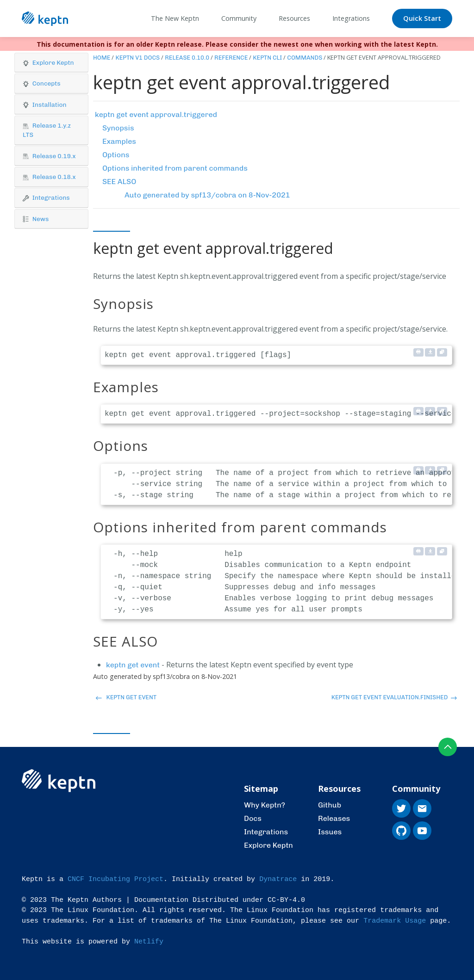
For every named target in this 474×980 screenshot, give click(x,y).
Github (330, 805)
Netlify (149, 942)
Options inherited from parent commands (175, 168)
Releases (334, 818)
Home (102, 58)
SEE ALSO (119, 182)
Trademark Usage (395, 921)
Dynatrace (278, 879)
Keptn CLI (267, 58)
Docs (253, 818)
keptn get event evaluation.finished (394, 697)
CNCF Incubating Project (115, 879)
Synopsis (118, 128)
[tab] (51, 63)
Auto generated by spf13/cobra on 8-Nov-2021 (207, 195)
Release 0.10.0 (187, 58)
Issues (330, 832)
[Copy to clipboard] (442, 352)
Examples (119, 141)
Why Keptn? (265, 805)
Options (116, 155)
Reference (231, 58)
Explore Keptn (268, 845)
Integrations (266, 832)
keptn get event (133, 665)
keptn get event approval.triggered (156, 114)
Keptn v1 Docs (137, 58)
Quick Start (422, 18)
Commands (305, 58)
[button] (51, 63)
